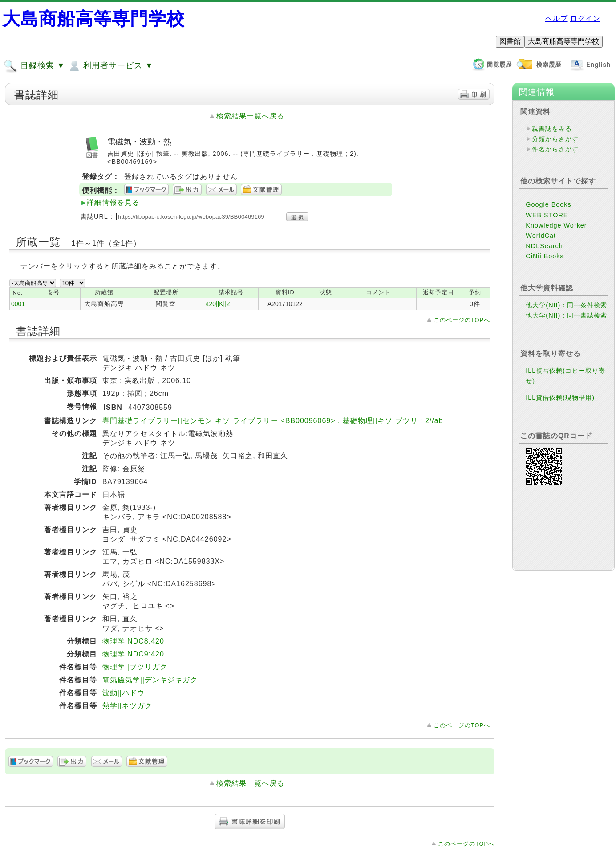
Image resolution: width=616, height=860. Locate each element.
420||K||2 (218, 304)
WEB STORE (547, 215)
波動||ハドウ (124, 693)
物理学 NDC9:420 (133, 654)
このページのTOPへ (462, 320)
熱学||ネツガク (127, 706)
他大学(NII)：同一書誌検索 (566, 315)
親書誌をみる (552, 129)
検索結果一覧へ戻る (250, 116)
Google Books (548, 204)
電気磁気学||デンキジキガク (150, 680)
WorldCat (541, 236)
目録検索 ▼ (34, 66)
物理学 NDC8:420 (133, 641)
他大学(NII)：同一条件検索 (566, 305)
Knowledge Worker (556, 225)
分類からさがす (555, 139)
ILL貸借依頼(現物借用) (560, 398)
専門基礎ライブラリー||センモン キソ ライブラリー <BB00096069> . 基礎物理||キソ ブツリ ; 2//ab (273, 421)
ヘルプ (557, 18)
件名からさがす (555, 149)
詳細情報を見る (113, 202)
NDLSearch (544, 246)
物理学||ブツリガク (135, 667)
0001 (18, 304)
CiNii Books (545, 256)
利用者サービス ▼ (110, 66)
